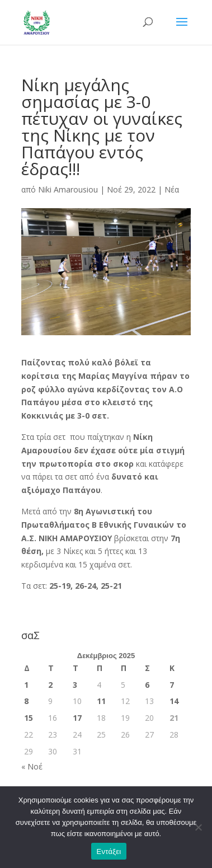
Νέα (172, 189)
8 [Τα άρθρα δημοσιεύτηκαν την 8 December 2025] (26, 701)
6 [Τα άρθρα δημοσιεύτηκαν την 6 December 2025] (147, 685)
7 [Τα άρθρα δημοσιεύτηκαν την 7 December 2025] (172, 685)
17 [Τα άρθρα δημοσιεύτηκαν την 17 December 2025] (77, 718)
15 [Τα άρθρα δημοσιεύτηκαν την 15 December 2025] (29, 718)
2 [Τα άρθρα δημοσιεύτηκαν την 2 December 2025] (50, 685)
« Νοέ (32, 766)
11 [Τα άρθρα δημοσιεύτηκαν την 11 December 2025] (101, 701)
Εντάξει (109, 851)
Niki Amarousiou (68, 189)
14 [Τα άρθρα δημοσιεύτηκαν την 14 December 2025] (174, 701)
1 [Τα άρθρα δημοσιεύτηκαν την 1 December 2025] (26, 685)
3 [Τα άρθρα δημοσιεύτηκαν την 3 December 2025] (75, 685)
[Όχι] (198, 827)
